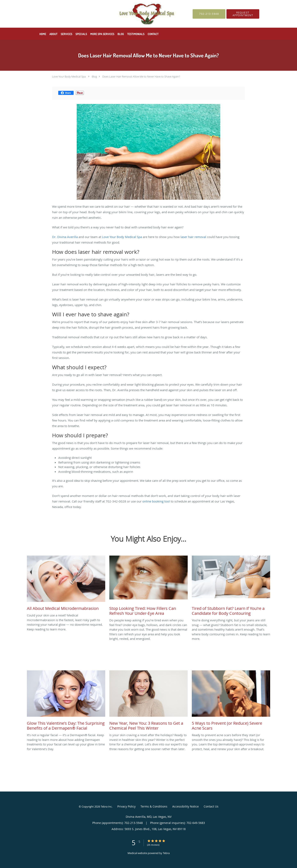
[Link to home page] (106, 14)
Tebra (166, 853)
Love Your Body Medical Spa (69, 76)
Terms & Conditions (154, 806)
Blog (94, 76)
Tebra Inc (106, 806)
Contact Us (211, 806)
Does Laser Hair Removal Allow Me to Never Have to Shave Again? (141, 76)
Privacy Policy (126, 806)
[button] (243, 14)
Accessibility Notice (186, 806)
